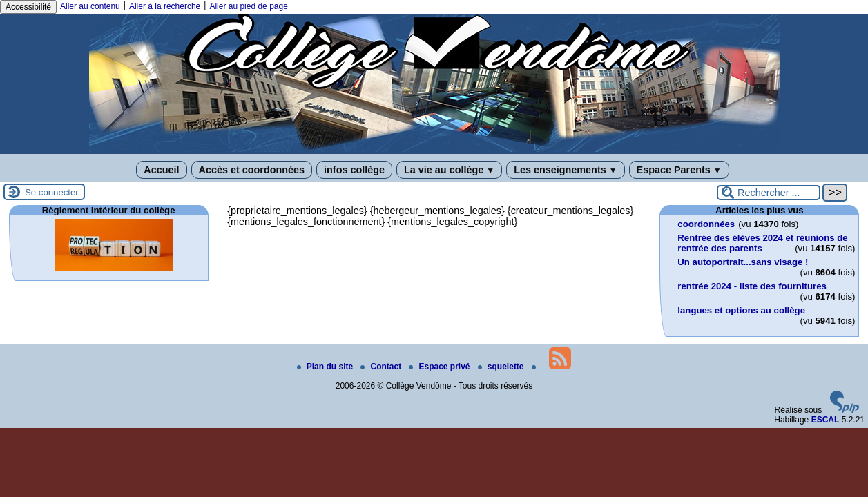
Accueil (161, 170)
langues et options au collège (741, 310)
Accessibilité (28, 7)
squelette (502, 367)
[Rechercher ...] (769, 193)
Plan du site (326, 367)
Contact (382, 367)
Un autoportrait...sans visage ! (743, 262)
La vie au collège (449, 170)
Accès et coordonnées (252, 170)
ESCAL (826, 420)
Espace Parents (679, 170)
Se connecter (52, 192)
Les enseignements (565, 170)
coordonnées (706, 224)
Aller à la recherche (165, 6)
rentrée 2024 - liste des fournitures (752, 286)
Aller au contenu (90, 6)
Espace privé (440, 367)
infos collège (354, 170)
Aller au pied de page (248, 6)
